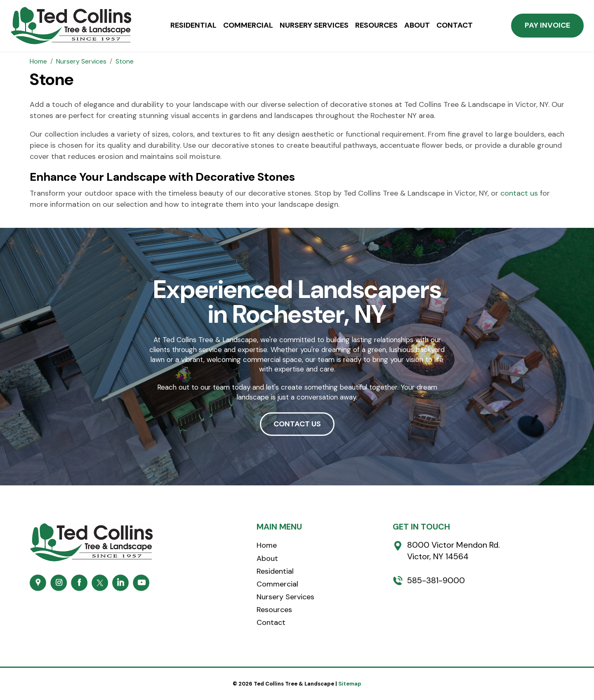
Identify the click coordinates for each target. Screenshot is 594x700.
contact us (519, 193)
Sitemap (350, 684)
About (417, 26)
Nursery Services (314, 26)
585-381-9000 (436, 580)
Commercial (248, 26)
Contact (455, 26)
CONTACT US (297, 424)
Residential (193, 26)
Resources (376, 26)
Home (267, 545)
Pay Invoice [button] (547, 25)
